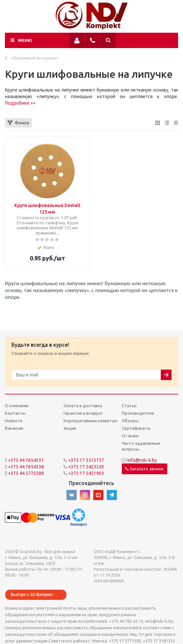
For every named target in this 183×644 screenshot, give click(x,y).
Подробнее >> (20, 103)
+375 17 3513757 (86, 460)
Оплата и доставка (83, 406)
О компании (17, 406)
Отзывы (130, 436)
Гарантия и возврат (83, 413)
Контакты (15, 413)
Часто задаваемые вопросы (141, 446)
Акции (70, 428)
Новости (14, 421)
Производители (138, 413)
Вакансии (14, 428)
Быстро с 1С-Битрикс (32, 595)
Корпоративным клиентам (90, 421)
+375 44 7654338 (26, 467)
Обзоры (130, 421)
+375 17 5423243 (86, 467)
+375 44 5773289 (26, 473)
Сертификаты (136, 428)
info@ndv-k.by (142, 460)
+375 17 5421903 (86, 473)
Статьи (129, 406)
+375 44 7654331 (26, 460)
